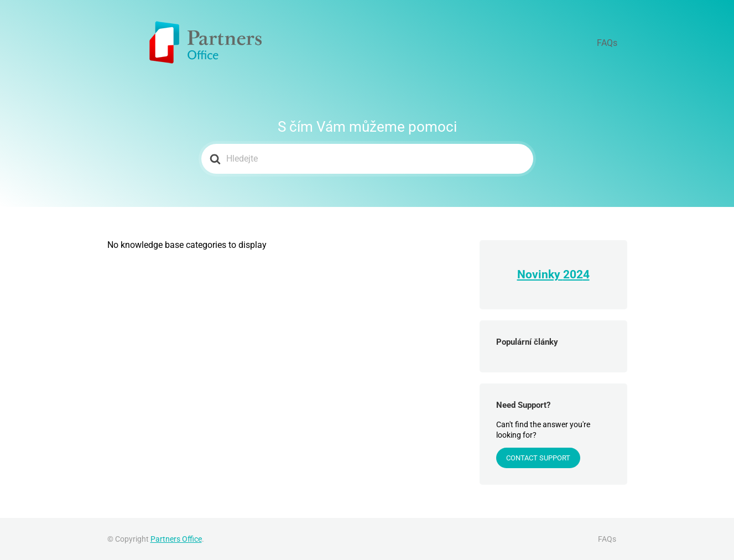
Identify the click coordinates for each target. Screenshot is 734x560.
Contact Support (538, 458)
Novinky (540, 274)
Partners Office (176, 539)
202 (573, 274)
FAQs (613, 43)
